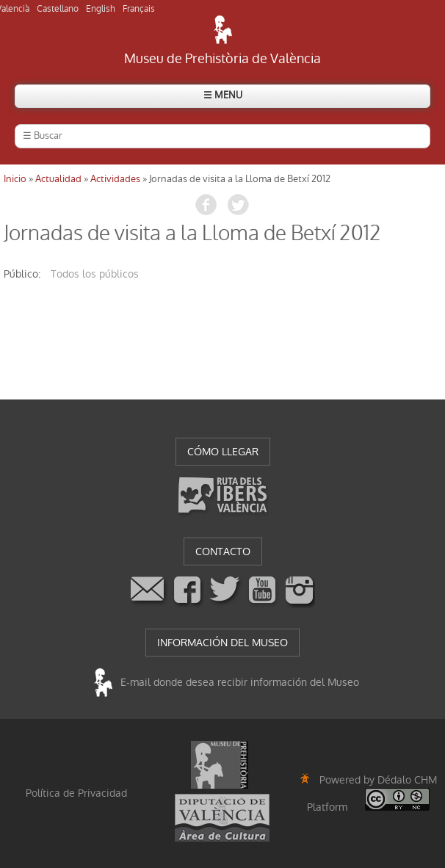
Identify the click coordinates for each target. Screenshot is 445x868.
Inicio (15, 179)
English (101, 9)
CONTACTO (223, 551)
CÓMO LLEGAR (223, 452)
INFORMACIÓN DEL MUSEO (222, 643)
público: (22, 274)
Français (139, 9)
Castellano (58, 9)
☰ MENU (223, 95)
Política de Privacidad (76, 793)
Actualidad (58, 179)
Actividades (115, 179)
